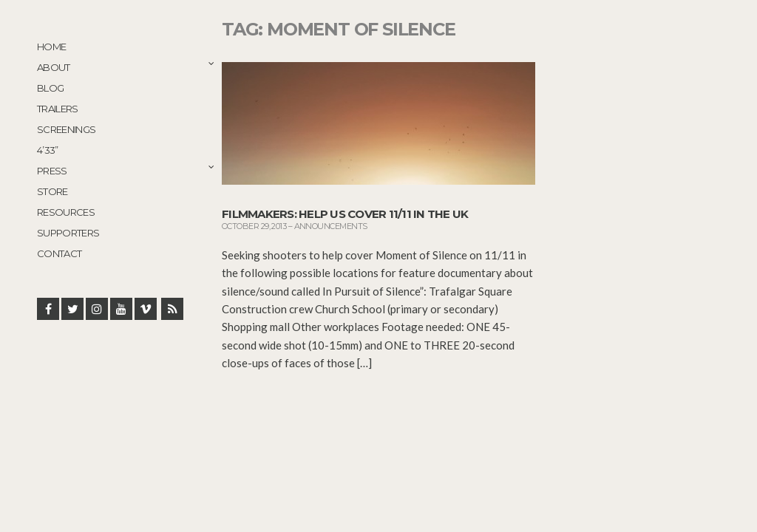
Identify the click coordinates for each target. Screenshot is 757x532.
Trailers (58, 109)
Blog (50, 88)
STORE (52, 191)
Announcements (331, 226)
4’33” (48, 150)
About (54, 67)
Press (52, 171)
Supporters (68, 233)
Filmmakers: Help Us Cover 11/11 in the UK (345, 214)
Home (51, 47)
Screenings (67, 129)
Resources (66, 212)
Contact (59, 253)
